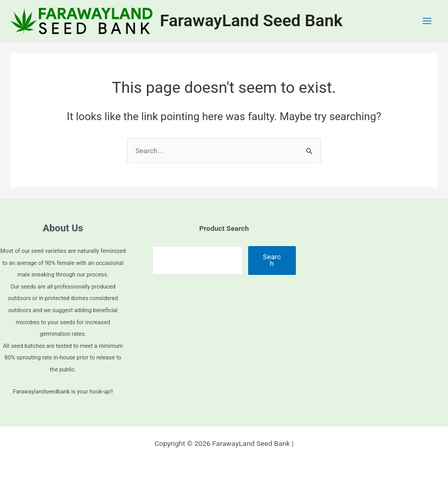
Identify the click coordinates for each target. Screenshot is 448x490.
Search (272, 260)
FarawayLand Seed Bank (251, 20)
